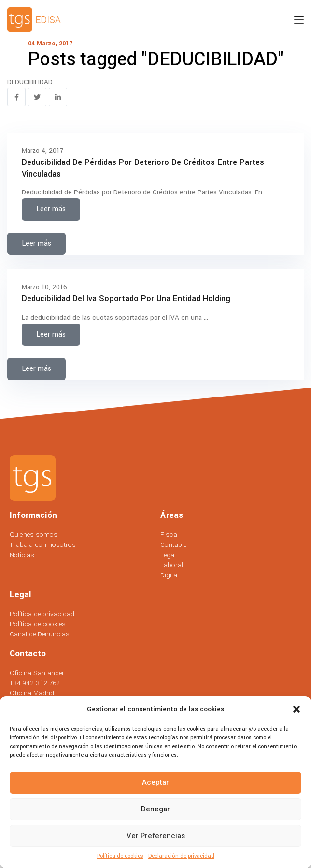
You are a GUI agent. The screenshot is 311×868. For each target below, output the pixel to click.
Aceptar (155, 782)
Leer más (51, 209)
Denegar (155, 809)
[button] (297, 709)
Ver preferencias (156, 836)
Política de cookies (120, 856)
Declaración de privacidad (181, 856)
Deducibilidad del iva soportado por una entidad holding (126, 299)
